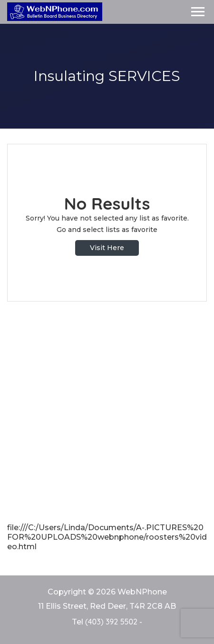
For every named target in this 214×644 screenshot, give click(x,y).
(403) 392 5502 (111, 622)
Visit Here (107, 248)
